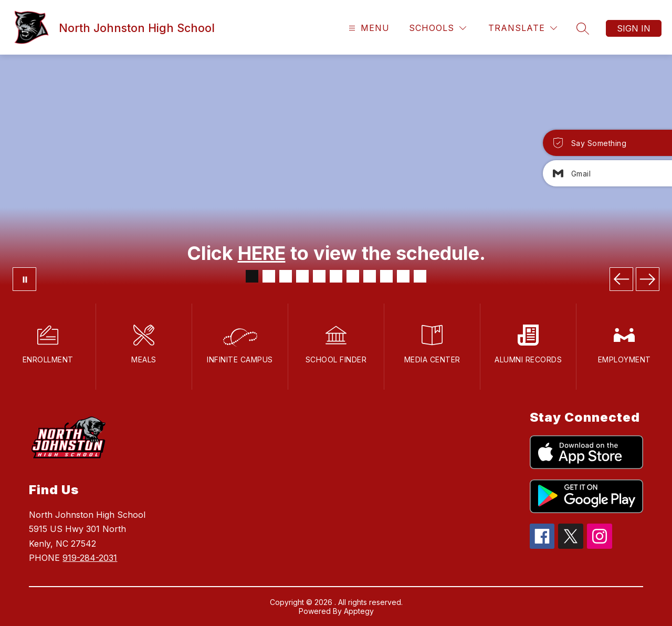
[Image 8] (370, 276)
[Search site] (583, 28)
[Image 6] (336, 276)
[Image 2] (269, 276)
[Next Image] (648, 279)
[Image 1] (252, 276)
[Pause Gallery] (24, 279)
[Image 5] (319, 276)
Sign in (634, 28)
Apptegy (359, 611)
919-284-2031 (90, 558)
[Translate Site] (523, 28)
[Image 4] (302, 276)
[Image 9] (386, 276)
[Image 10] (403, 276)
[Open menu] (368, 28)
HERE (262, 253)
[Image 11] (420, 276)
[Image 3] (286, 276)
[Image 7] (353, 276)
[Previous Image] (621, 279)
